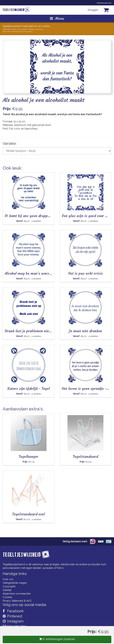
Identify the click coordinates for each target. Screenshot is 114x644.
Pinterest (12, 616)
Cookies (7, 597)
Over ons (8, 579)
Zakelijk (7, 590)
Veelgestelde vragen (15, 583)
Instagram (13, 621)
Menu (57, 18)
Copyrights (9, 586)
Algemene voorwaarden (17, 594)
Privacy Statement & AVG (17, 601)
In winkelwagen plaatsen (57, 639)
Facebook (13, 611)
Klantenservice (104, 3)
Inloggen (93, 10)
